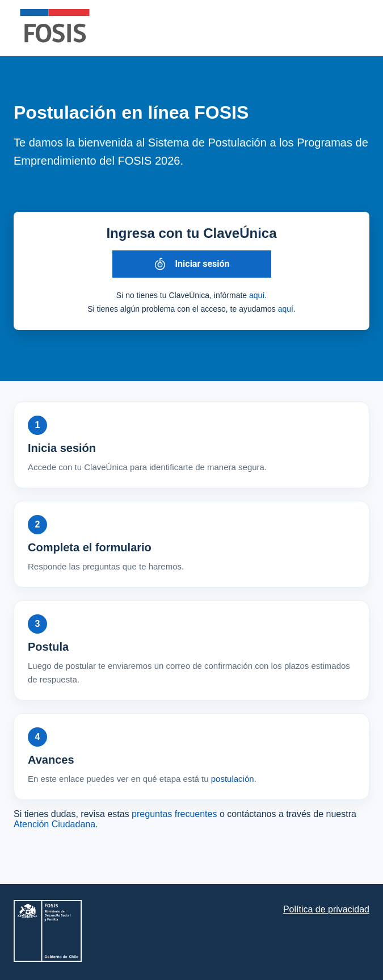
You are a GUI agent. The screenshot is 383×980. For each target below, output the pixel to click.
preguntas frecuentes (174, 814)
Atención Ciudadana (54, 824)
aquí (257, 295)
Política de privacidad (326, 909)
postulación (233, 779)
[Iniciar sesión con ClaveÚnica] (192, 264)
